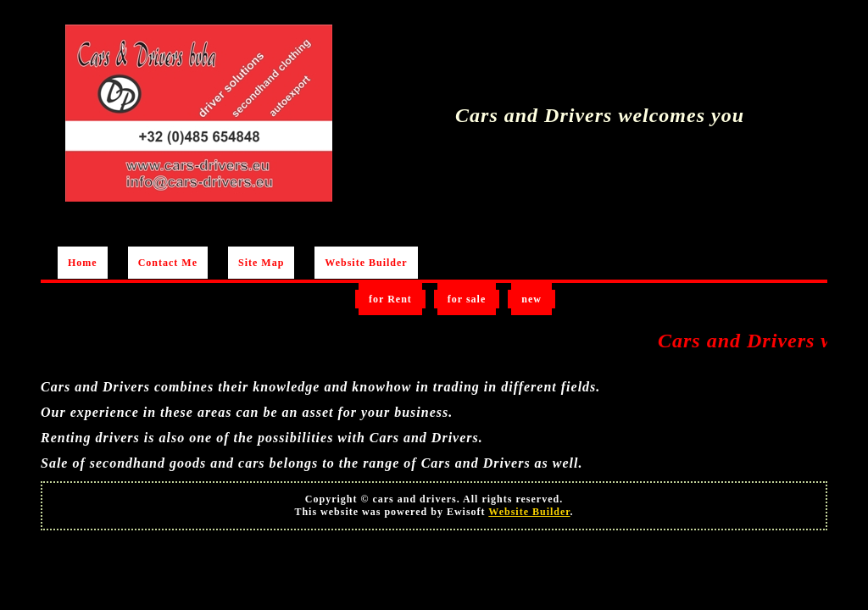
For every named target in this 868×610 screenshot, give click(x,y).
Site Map (261, 263)
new (531, 299)
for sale (467, 299)
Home (83, 263)
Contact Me (168, 263)
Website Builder (366, 263)
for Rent (390, 299)
